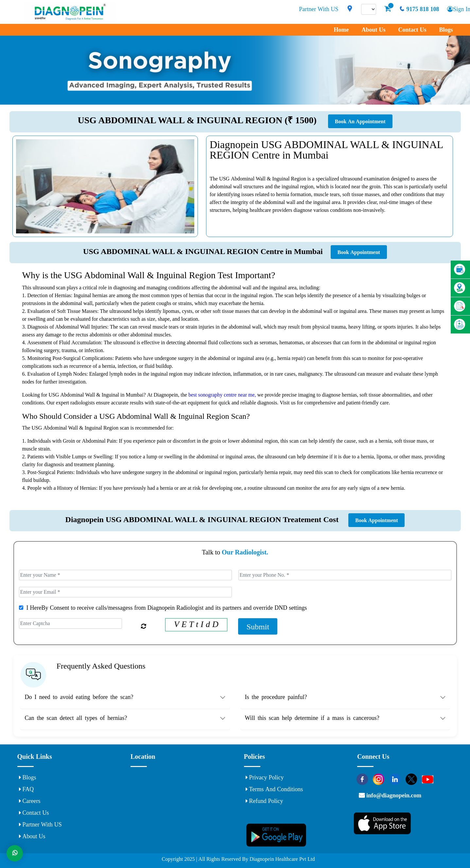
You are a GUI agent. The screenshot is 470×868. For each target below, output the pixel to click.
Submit (258, 626)
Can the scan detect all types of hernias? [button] (76, 718)
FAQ (26, 789)
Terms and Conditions (274, 789)
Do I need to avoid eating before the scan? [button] (79, 697)
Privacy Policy (265, 777)
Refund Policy (264, 801)
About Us (373, 30)
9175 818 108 (419, 9)
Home (341, 30)
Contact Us (412, 30)
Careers (30, 801)
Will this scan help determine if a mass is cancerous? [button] (312, 718)
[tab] (125, 698)
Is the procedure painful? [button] (276, 697)
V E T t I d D (196, 624)
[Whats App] (15, 853)
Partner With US (319, 9)
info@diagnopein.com (393, 795)
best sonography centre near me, (223, 395)
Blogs (446, 30)
